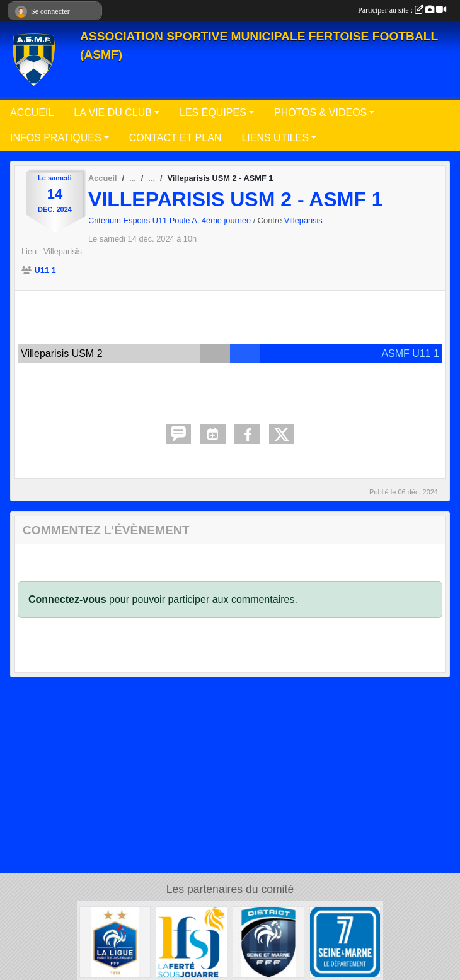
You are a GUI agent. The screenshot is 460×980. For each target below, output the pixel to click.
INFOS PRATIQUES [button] (56, 138)
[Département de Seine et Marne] (345, 941)
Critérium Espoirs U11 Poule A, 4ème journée (171, 220)
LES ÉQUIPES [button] (213, 113)
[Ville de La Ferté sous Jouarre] (192, 941)
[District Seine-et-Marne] (268, 941)
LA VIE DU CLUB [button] (113, 113)
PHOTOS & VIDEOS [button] (320, 113)
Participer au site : (402, 10)
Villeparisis (303, 220)
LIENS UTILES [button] (275, 138)
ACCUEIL (32, 113)
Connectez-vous (67, 599)
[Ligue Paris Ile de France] (115, 941)
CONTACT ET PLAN (175, 138)
